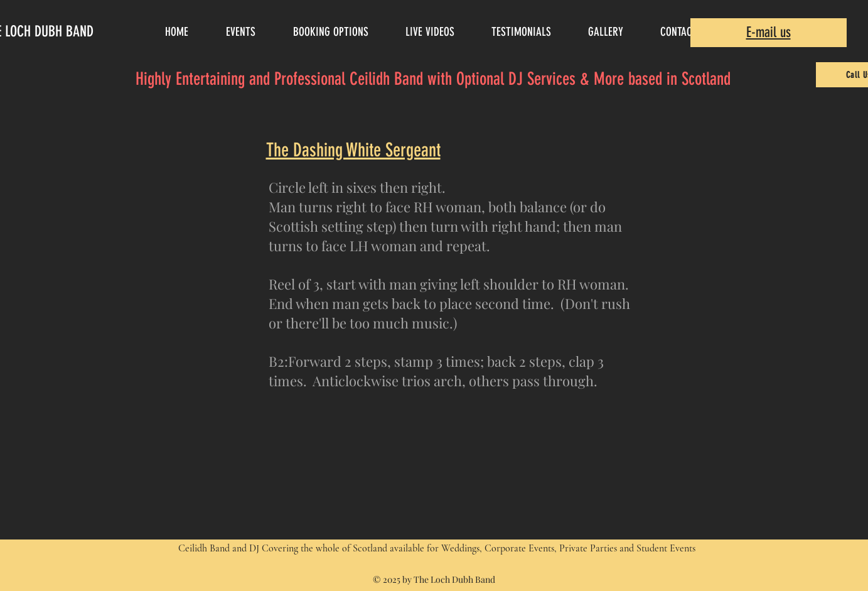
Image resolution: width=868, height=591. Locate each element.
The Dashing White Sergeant (353, 150)
